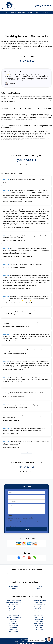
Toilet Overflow (39, 604)
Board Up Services (14, 594)
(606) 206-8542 (44, 5)
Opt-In (10, 505)
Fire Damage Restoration (39, 586)
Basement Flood (39, 602)
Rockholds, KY (14, 573)
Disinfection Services (39, 594)
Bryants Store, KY (14, 571)
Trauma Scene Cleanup (14, 598)
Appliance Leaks (14, 604)
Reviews (30, 13)
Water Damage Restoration (14, 586)
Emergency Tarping (39, 592)
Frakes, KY (39, 571)
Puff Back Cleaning (39, 600)
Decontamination (14, 596)
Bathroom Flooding (14, 608)
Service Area (22, 13)
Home (6, 13)
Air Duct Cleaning (14, 617)
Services (14, 13)
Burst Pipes (14, 606)
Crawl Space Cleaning (39, 590)
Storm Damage (39, 588)
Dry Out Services (14, 610)
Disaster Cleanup (14, 590)
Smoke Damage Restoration (14, 588)
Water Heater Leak (39, 608)
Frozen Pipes (39, 606)
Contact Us (46, 13)
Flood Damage (39, 610)
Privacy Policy (22, 511)
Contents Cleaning (14, 600)
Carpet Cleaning (39, 615)
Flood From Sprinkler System (39, 596)
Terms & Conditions (30, 511)
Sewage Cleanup (14, 615)
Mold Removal (14, 612)
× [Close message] (45, 639)
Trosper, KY (39, 573)
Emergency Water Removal (14, 602)
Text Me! (11, 501)
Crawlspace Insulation (14, 592)
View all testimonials (26, 438)
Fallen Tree (39, 612)
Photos (37, 13)
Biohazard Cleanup (39, 598)
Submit (26, 514)
